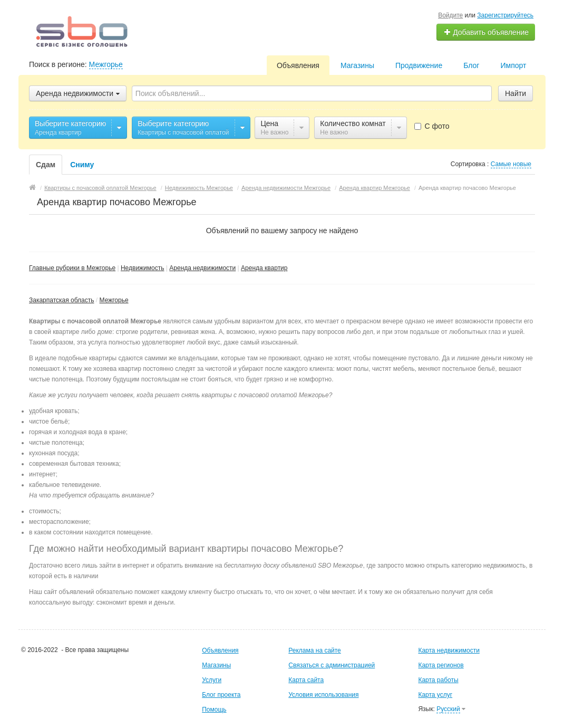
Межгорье (106, 64)
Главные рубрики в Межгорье (72, 268)
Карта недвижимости (449, 650)
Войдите (450, 15)
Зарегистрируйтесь (505, 15)
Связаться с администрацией (332, 665)
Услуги (212, 680)
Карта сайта (306, 680)
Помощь (214, 710)
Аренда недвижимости (202, 268)
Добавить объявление (486, 32)
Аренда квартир (264, 268)
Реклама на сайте (315, 650)
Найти (516, 93)
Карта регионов (441, 665)
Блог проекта (221, 695)
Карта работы (438, 680)
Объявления (298, 65)
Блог (471, 65)
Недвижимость (143, 268)
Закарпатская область (62, 300)
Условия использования (323, 695)
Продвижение (419, 65)
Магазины (357, 65)
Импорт (513, 65)
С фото (432, 126)
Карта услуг (435, 695)
